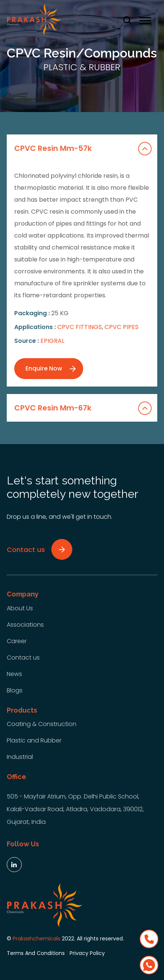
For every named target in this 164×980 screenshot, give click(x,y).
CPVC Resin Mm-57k (83, 149)
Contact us (23, 658)
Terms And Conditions (36, 953)
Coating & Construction (42, 724)
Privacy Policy (87, 953)
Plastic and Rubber (34, 740)
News (14, 674)
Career (17, 641)
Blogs (15, 690)
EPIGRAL (52, 341)
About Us (20, 608)
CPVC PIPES (122, 327)
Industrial (20, 757)
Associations (25, 625)
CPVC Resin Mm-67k (83, 408)
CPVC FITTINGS (80, 327)
